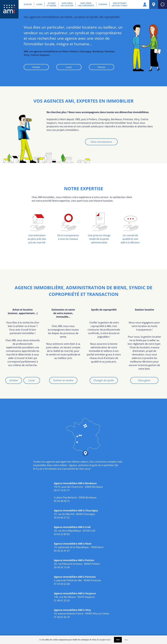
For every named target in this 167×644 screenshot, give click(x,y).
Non (126, 640)
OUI (118, 640)
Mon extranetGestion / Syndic (120, 4)
